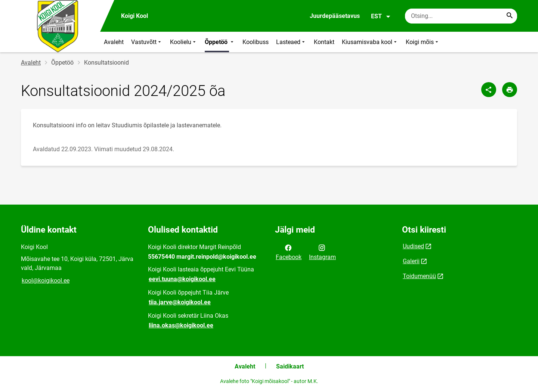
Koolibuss (256, 42)
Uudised (413, 246)
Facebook (289, 252)
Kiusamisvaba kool (370, 42)
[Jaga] (489, 90)
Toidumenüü (419, 276)
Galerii (411, 261)
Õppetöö (220, 42)
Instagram (322, 252)
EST (381, 16)
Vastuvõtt (147, 42)
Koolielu (184, 42)
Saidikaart (290, 366)
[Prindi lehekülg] (510, 90)
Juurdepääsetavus (335, 16)
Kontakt (324, 42)
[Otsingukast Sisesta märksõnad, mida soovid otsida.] (461, 16)
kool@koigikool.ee (46, 281)
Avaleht (114, 42)
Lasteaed (291, 42)
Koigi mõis (423, 42)
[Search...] (510, 16)
